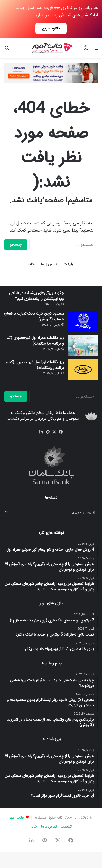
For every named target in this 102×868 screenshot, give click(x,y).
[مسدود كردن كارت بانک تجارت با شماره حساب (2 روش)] (83, 321)
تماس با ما (49, 264)
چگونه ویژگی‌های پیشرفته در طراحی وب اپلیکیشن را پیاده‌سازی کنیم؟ (36, 296)
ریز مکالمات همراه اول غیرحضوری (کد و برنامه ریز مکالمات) (35, 341)
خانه (31, 264)
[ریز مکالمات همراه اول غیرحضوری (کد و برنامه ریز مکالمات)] (83, 345)
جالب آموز (17, 818)
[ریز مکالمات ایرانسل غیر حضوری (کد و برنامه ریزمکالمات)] (83, 370)
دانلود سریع (51, 28)
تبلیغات (69, 264)
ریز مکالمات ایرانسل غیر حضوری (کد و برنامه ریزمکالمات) (35, 365)
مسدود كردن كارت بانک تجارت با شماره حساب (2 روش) (34, 316)
